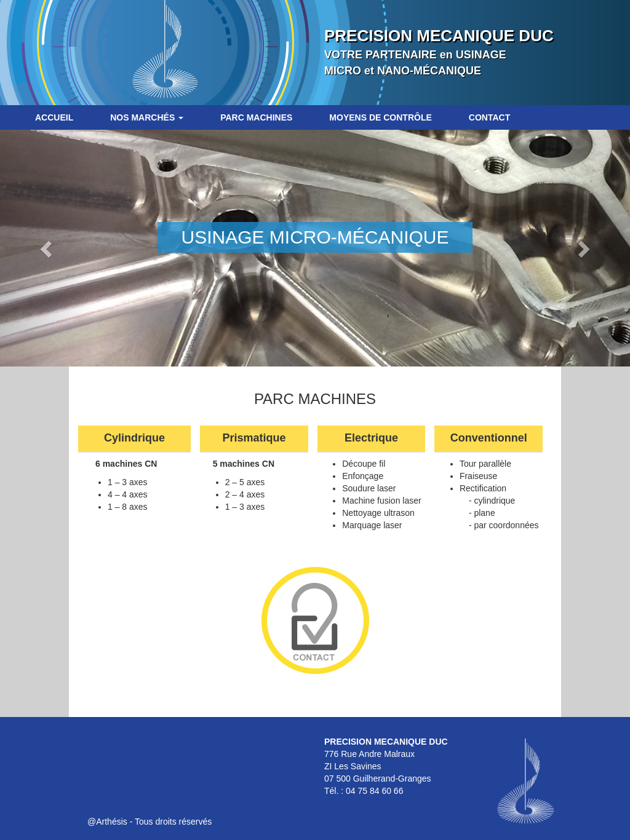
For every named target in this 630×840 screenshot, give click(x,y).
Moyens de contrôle (380, 117)
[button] (47, 248)
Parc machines (256, 117)
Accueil (54, 117)
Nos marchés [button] (147, 117)
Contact (489, 117)
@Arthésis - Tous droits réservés (150, 822)
